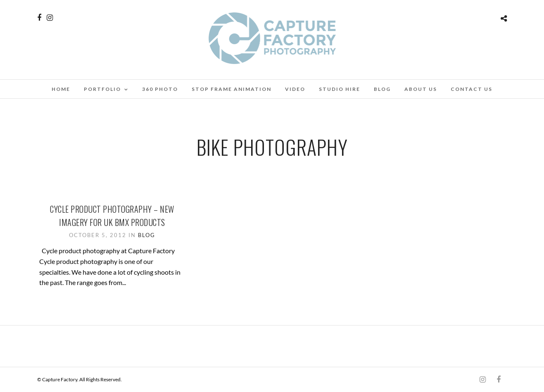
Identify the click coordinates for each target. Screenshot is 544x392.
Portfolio (102, 89)
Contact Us (472, 89)
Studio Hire (340, 89)
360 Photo (160, 89)
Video (295, 89)
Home (61, 89)
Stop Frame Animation (232, 89)
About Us (421, 89)
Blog (382, 89)
